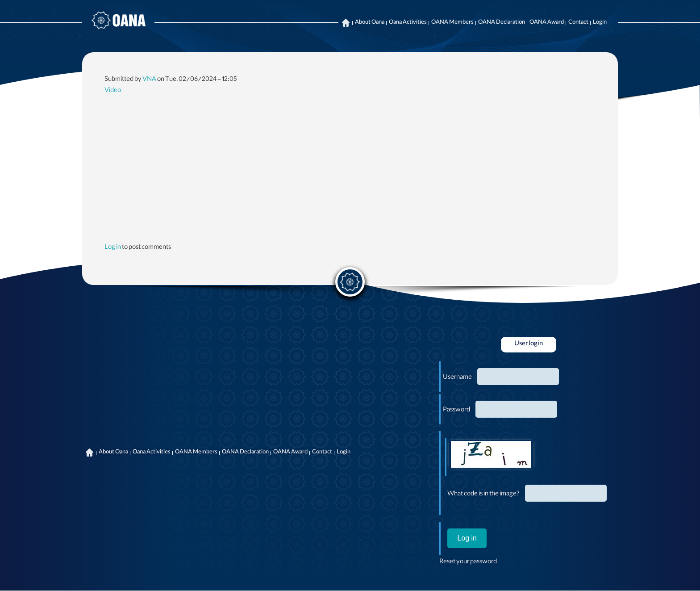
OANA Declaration (502, 23)
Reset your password (468, 562)
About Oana (370, 23)
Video (113, 91)
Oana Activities (408, 23)
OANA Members (452, 23)
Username (457, 378)
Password (456, 411)
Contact (578, 23)
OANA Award (547, 23)
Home (346, 23)
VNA (149, 80)
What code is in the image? (483, 495)
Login (600, 23)
